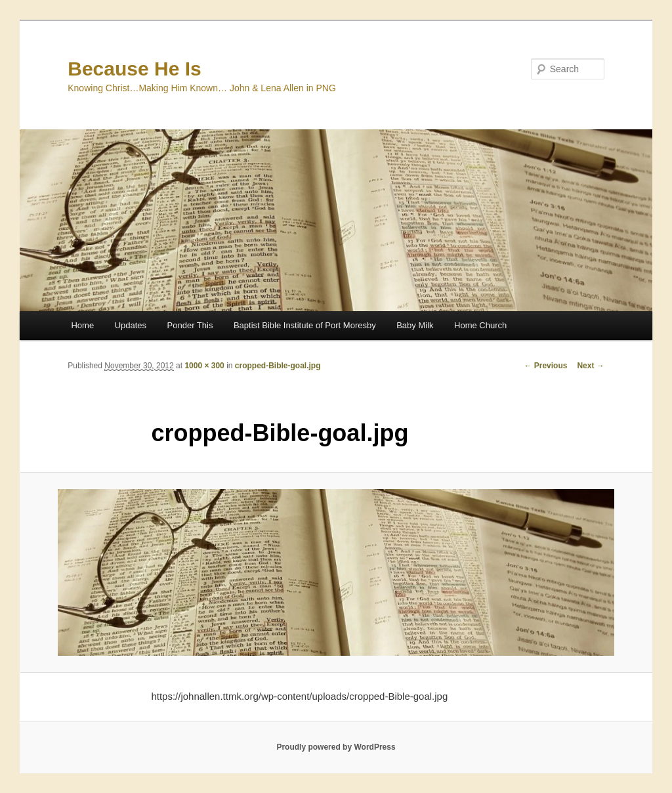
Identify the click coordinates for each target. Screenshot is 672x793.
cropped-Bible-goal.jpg (278, 366)
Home (82, 325)
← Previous (545, 366)
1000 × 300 (204, 366)
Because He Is (134, 69)
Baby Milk (415, 325)
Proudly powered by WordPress (336, 747)
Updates (131, 325)
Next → (590, 366)
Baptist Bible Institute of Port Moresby (305, 325)
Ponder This (190, 325)
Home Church (480, 325)
